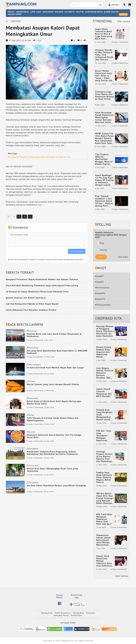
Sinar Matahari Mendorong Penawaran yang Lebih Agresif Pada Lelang (42, 285)
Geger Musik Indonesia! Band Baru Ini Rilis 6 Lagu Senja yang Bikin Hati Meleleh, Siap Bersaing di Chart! (105, 34)
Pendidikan (34, 348)
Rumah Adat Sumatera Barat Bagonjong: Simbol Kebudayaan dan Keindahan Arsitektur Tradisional (52, 453)
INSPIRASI (16, 21)
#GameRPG (100, 293)
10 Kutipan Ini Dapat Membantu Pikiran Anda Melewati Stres (37, 292)
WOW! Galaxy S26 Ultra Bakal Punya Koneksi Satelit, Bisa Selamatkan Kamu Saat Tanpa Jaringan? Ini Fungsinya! (104, 138)
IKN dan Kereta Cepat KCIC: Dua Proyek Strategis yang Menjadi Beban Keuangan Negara (105, 498)
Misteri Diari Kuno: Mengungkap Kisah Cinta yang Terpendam (52, 470)
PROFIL (11, 12)
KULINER (59, 12)
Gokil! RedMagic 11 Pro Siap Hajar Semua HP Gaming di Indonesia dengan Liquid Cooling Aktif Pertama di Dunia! (104, 180)
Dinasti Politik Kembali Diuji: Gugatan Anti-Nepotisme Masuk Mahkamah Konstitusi (104, 352)
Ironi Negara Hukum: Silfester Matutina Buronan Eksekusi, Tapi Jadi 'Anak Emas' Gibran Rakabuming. (105, 373)
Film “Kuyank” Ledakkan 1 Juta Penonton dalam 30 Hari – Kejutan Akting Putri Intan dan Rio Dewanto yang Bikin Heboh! (104, 201)
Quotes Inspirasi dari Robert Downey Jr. (26, 298)
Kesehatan (34, 398)
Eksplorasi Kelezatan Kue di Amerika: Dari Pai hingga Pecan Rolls (54, 436)
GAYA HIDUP (48, 12)
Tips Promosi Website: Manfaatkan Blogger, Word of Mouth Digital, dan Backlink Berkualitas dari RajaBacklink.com (104, 159)
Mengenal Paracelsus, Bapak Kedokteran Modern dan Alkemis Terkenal (42, 279)
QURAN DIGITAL (111, 12)
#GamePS (99, 282)
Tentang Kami (47, 613)
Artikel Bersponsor (63, 613)
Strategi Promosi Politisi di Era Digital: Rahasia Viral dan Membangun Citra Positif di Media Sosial (105, 457)
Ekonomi (33, 331)
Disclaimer (91, 613)
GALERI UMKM (15, 14)
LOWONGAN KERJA (94, 12)
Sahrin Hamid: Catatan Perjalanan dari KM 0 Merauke (104, 393)
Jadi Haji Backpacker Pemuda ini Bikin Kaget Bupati (32, 304)
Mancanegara (35, 365)
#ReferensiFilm (102, 288)
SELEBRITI (70, 12)
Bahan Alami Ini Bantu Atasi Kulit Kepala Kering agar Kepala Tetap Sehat (54, 402)
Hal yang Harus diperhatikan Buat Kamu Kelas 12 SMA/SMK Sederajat (57, 352)
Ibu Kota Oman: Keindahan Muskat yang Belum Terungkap (56, 485)
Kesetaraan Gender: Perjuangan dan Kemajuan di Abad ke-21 (39, 157)
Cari (100, 5)
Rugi (101, 243)
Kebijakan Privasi (61, 615)
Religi (32, 415)
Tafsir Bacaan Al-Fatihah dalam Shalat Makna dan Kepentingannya (53, 419)
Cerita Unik (34, 466)
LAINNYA (123, 14)
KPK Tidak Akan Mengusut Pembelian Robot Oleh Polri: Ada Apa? (104, 519)
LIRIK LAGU (36, 12)
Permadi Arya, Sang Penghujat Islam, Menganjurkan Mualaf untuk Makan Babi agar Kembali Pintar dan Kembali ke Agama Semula (105, 415)
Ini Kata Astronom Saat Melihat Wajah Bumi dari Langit (55, 368)
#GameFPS (100, 299)
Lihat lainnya (124, 21)
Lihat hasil (123, 257)
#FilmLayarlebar (103, 305)
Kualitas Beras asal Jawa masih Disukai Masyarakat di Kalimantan (54, 335)
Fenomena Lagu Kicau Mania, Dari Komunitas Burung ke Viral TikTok (105, 95)
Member (114, 5)
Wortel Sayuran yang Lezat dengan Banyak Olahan (53, 384)
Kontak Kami (76, 615)
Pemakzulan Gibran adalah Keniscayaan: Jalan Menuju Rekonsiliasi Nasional (104, 540)
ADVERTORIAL (23, 12)
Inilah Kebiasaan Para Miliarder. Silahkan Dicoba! (31, 310)
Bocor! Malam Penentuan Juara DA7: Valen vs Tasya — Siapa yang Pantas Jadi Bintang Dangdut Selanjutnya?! (104, 76)
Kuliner (32, 381)
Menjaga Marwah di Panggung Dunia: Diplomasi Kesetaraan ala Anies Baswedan (105, 331)
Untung (102, 250)
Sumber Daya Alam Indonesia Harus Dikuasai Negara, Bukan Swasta (104, 477)
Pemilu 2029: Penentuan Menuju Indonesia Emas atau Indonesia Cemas (104, 561)
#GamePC (99, 276)
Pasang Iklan (79, 613)
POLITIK (80, 12)
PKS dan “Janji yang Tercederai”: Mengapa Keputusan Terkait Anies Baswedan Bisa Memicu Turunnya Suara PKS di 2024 (105, 436)
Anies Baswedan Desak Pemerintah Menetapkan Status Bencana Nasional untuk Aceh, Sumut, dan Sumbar (104, 117)
